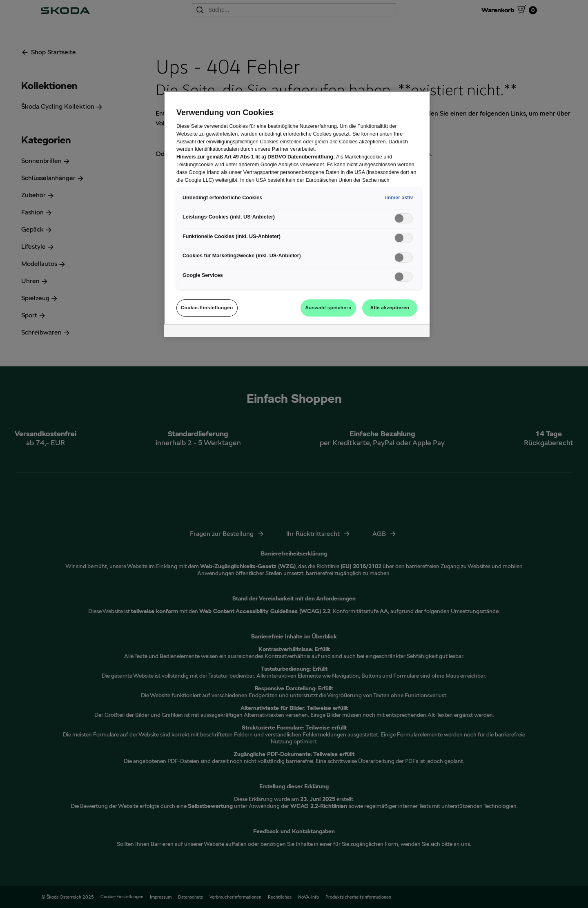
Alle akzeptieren (390, 308)
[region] (297, 214)
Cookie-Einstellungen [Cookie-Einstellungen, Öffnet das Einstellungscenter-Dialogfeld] (207, 308)
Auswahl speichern (328, 308)
